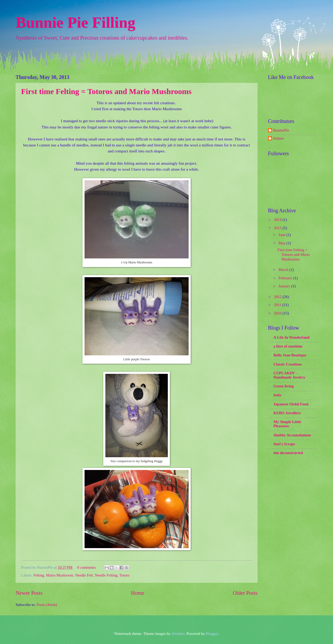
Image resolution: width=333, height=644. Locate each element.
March (284, 270)
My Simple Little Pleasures (287, 424)
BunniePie (281, 130)
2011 (278, 305)
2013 (278, 228)
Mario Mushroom (60, 575)
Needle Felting (106, 575)
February (286, 278)
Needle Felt (84, 575)
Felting (39, 575)
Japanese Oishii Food (291, 404)
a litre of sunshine (288, 346)
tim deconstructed (288, 453)
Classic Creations (288, 364)
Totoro (124, 575)
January (285, 286)
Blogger (212, 634)
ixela (277, 395)
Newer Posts (29, 593)
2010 (278, 313)
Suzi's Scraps (284, 444)
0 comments (87, 567)
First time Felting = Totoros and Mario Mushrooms (106, 91)
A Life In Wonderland (291, 337)
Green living (284, 386)
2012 (278, 297)
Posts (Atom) (47, 605)
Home (138, 593)
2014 (278, 220)
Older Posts (245, 593)
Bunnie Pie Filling (75, 22)
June (282, 235)
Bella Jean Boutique (290, 355)
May (282, 243)
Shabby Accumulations (292, 435)
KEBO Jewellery (287, 413)
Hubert (278, 138)
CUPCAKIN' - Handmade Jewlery (289, 375)
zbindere (178, 634)
